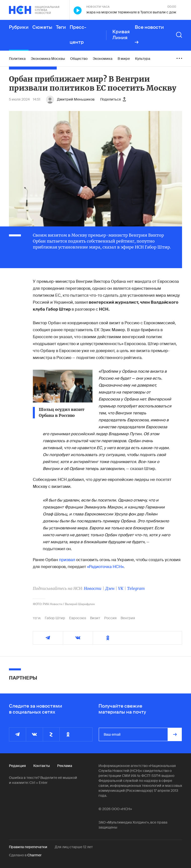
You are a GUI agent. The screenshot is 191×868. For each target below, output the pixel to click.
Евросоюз (78, 618)
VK (121, 588)
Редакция (17, 766)
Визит (95, 618)
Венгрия (128, 618)
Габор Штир (55, 618)
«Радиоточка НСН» (105, 567)
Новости (93, 588)
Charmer (34, 855)
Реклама (65, 766)
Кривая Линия (121, 35)
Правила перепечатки (28, 847)
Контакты (42, 766)
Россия (110, 618)
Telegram (136, 588)
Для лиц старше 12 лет (74, 847)
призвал (67, 560)
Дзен (110, 588)
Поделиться (113, 99)
